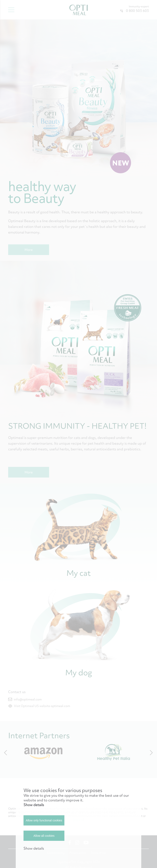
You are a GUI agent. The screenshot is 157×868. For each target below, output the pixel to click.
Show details (34, 805)
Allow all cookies (44, 836)
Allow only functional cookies (44, 820)
